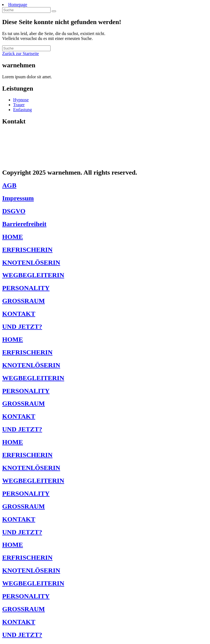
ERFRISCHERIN (27, 250)
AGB (9, 185)
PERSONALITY (26, 288)
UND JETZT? (22, 327)
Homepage (18, 5)
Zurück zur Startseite (21, 54)
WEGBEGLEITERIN (33, 275)
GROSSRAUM (24, 301)
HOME (13, 237)
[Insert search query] (26, 10)
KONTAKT (19, 314)
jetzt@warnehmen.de (31, 161)
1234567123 (20, 151)
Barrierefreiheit (24, 224)
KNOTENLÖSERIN (31, 262)
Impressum (18, 198)
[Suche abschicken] (54, 11)
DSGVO (14, 211)
